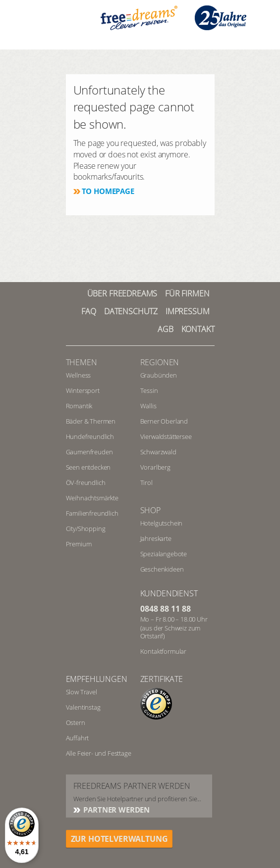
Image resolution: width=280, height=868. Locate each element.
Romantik (79, 406)
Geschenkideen (162, 569)
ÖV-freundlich (86, 482)
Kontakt (198, 329)
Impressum (188, 311)
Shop (150, 510)
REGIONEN (160, 362)
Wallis (148, 406)
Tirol (146, 482)
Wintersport (83, 390)
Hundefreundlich (90, 436)
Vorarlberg (155, 467)
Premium (79, 544)
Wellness (79, 375)
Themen (82, 362)
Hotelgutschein (162, 523)
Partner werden (116, 810)
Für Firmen (187, 293)
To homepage (108, 191)
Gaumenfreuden (89, 452)
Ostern (76, 723)
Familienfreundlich (92, 513)
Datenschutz (131, 311)
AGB (166, 329)
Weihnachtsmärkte (92, 498)
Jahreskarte (156, 538)
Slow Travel (82, 692)
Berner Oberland (164, 421)
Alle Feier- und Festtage (99, 753)
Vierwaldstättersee (166, 436)
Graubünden (159, 375)
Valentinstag (83, 707)
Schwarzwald (158, 452)
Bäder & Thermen (91, 421)
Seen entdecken (88, 467)
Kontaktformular (164, 651)
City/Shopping (86, 529)
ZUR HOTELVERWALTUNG (119, 839)
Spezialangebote (164, 554)
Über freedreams (122, 293)
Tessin (149, 390)
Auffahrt (78, 738)
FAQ (89, 311)
